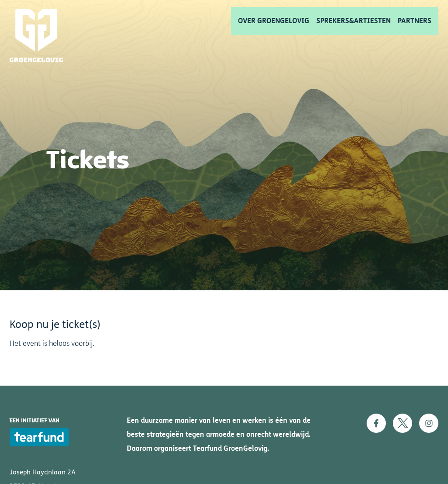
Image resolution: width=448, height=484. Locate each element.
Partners (415, 21)
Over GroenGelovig (274, 21)
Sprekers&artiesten (353, 21)
